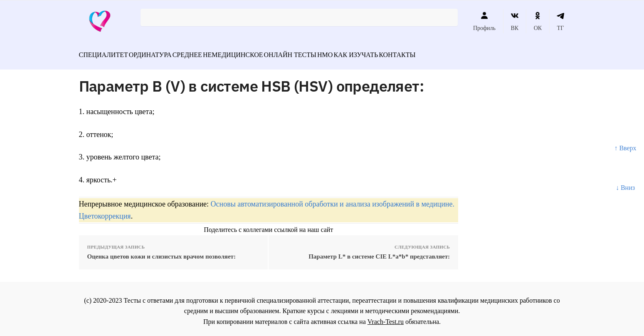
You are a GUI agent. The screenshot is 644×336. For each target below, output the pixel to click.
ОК (538, 21)
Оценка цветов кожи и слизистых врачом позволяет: (162, 251)
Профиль (484, 21)
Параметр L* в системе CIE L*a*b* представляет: (379, 251)
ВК (514, 21)
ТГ (561, 21)
